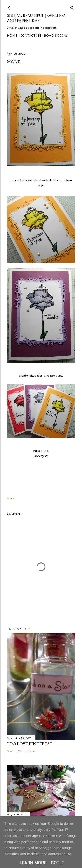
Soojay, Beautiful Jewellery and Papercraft (37, 18)
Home (12, 36)
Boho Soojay (56, 36)
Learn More (33, 863)
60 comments (26, 751)
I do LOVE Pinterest (30, 744)
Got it (58, 863)
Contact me (31, 36)
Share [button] (11, 498)
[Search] (72, 7)
